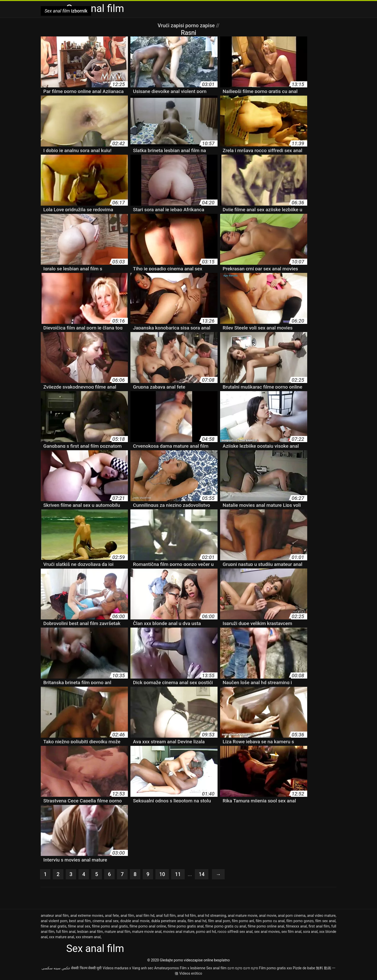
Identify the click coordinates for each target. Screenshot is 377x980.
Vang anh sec (143, 968)
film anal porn (219, 921)
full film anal (66, 932)
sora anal (310, 932)
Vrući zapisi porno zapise (187, 25)
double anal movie (135, 921)
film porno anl (243, 921)
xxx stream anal (88, 937)
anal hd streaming (212, 916)
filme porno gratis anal (186, 926)
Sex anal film (216, 968)
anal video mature (321, 916)
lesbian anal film (90, 932)
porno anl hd (206, 932)
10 (162, 874)
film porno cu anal (270, 921)
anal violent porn (54, 921)
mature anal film (118, 932)
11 (178, 874)
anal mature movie (243, 916)
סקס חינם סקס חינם (243, 968)
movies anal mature (179, 932)
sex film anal (292, 932)
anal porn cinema (292, 916)
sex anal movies (267, 932)
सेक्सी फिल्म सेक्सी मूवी (86, 968)
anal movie (268, 916)
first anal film (319, 926)
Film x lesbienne (193, 968)
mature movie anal (147, 932)
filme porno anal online (148, 926)
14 (202, 874)
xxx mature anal (62, 937)
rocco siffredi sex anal (235, 932)
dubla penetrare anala (169, 921)
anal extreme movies (87, 916)
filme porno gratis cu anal (226, 926)
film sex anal (326, 921)
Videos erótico (191, 973)
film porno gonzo (300, 921)
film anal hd (197, 921)
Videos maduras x (117, 968)
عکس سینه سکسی (56, 968)
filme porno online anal (266, 926)
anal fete (112, 916)
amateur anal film (55, 916)
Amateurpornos (166, 968)
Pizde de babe (304, 968)
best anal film (80, 921)
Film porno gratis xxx (275, 968)
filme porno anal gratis (110, 926)
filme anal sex (79, 926)
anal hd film (187, 916)
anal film (127, 916)
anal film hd (145, 916)
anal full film (166, 916)
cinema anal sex (105, 921)
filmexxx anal (297, 926)
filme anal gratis (53, 926)
